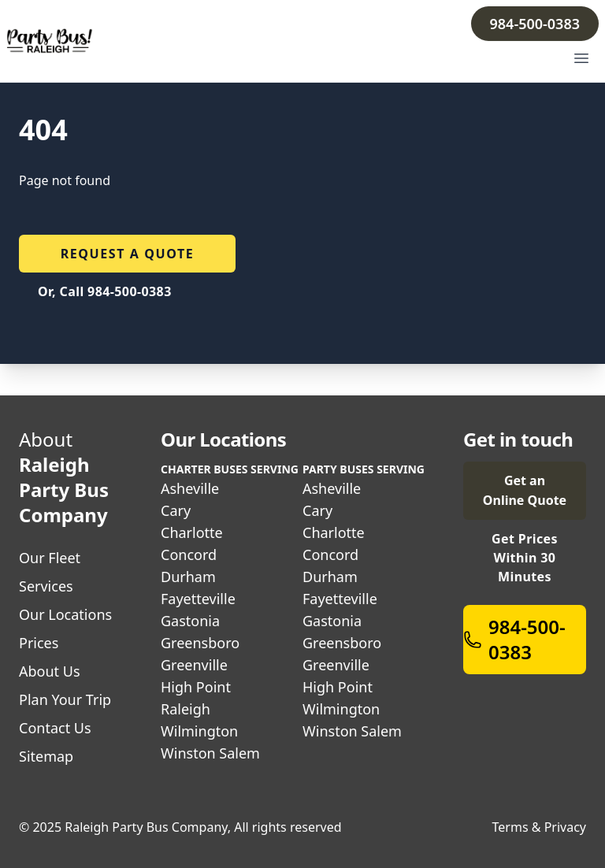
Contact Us (55, 728)
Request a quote (128, 254)
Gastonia (190, 621)
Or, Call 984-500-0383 (105, 291)
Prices (39, 643)
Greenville (194, 665)
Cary (176, 510)
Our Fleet (50, 558)
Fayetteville (198, 599)
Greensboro (200, 643)
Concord (189, 555)
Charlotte (192, 532)
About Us (50, 671)
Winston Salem (210, 753)
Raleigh (186, 709)
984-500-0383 (535, 24)
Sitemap (46, 756)
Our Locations (65, 614)
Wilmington (199, 731)
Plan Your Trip (65, 699)
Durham (188, 577)
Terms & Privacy (539, 827)
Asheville (190, 488)
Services (46, 586)
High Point (196, 687)
